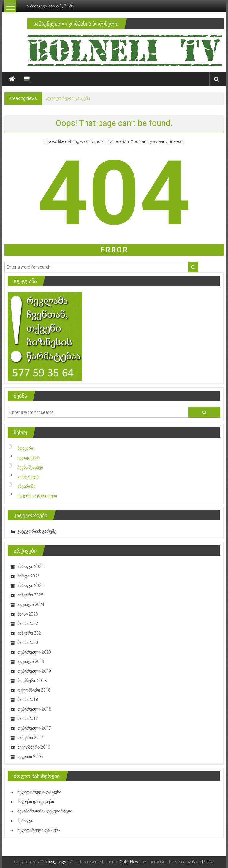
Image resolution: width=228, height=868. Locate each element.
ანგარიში (26, 486)
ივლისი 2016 (30, 757)
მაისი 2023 (28, 614)
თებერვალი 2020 (34, 652)
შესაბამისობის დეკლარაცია (45, 811)
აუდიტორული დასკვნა (68, 98)
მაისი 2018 (28, 700)
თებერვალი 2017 (34, 728)
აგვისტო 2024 (31, 605)
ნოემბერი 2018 (32, 681)
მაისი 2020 (28, 643)
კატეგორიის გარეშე (37, 531)
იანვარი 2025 (30, 595)
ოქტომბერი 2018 (34, 690)
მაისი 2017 (28, 719)
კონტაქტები (29, 477)
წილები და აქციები (36, 801)
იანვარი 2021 (30, 633)
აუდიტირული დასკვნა (39, 830)
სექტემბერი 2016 (34, 747)
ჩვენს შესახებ (30, 467)
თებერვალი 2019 (34, 671)
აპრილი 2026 (30, 566)
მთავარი (26, 448)
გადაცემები (28, 458)
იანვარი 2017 (30, 738)
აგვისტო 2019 (31, 662)
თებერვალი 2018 (34, 709)
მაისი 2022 (28, 624)
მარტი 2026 (28, 576)
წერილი (25, 820)
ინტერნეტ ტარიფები (37, 496)
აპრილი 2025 (30, 585)
